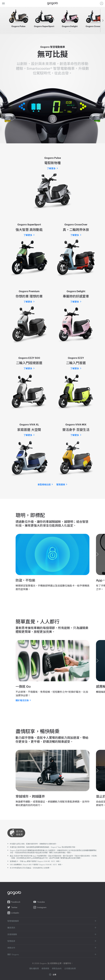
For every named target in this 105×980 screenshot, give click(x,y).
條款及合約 (57, 968)
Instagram (40, 907)
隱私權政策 (34, 968)
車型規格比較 (44, 485)
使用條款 (46, 968)
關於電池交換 (22, 700)
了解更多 (51, 168)
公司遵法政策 (70, 968)
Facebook (14, 902)
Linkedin (13, 913)
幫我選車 (61, 485)
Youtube (39, 902)
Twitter (12, 907)
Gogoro (52, 3)
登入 (102, 3)
